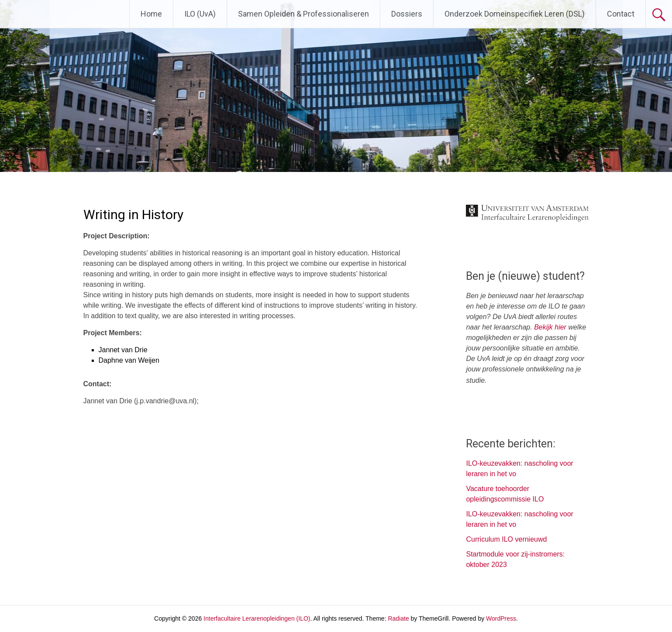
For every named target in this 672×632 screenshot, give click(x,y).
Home (151, 14)
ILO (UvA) (200, 14)
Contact (621, 14)
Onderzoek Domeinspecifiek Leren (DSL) (515, 14)
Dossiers (407, 14)
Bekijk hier (550, 327)
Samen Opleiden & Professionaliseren (303, 14)
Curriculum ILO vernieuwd (506, 539)
